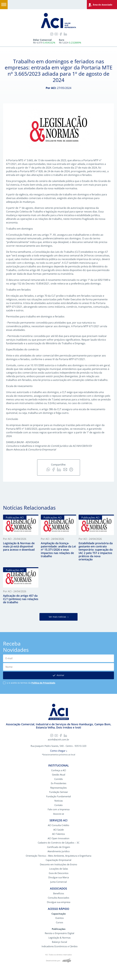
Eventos (60, 918)
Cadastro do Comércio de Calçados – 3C (59, 843)
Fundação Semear (59, 792)
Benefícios (59, 894)
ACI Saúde (58, 830)
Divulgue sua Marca (59, 878)
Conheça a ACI (59, 771)
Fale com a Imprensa (59, 810)
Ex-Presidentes (59, 784)
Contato (58, 805)
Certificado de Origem (59, 847)
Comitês (58, 779)
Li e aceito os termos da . (31, 683)
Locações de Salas (59, 869)
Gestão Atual (59, 775)
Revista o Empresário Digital (59, 934)
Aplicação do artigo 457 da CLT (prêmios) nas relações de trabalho (21, 599)
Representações (58, 788)
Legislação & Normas (59, 938)
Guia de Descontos (59, 873)
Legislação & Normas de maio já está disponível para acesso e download (19, 546)
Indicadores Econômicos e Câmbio (60, 947)
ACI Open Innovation (58, 839)
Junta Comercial (58, 882)
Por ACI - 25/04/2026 (15, 539)
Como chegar (59, 751)
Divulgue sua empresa (59, 902)
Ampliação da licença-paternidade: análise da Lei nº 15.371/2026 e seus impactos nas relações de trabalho (58, 550)
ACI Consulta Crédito (58, 826)
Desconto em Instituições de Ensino (58, 865)
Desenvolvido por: (58, 961)
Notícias (59, 801)
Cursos (59, 923)
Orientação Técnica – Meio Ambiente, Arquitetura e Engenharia (58, 856)
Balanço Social (59, 942)
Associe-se (59, 814)
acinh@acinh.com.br (58, 740)
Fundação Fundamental (58, 797)
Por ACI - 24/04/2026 (52, 539)
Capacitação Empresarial (58, 860)
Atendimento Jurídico (59, 852)
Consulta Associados (58, 898)
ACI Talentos (58, 834)
